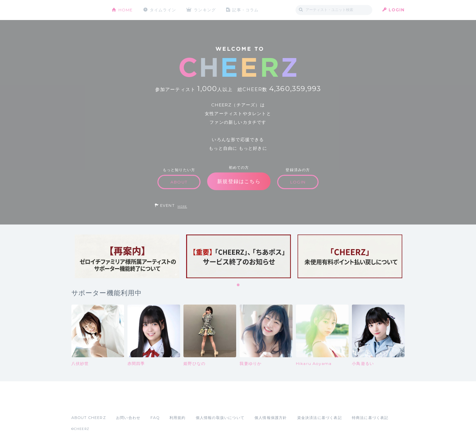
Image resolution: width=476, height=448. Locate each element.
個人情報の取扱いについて (220, 418)
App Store (87, 403)
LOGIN (397, 10)
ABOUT (179, 182)
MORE (182, 206)
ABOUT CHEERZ (89, 418)
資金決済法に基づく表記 (320, 418)
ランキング (205, 10)
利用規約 (178, 418)
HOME (126, 10)
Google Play (122, 403)
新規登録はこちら (239, 181)
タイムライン (163, 10)
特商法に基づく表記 (370, 418)
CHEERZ (87, 10)
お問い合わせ (128, 418)
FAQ (155, 418)
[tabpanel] (127, 256)
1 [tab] (239, 285)
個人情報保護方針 (271, 418)
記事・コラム (245, 10)
